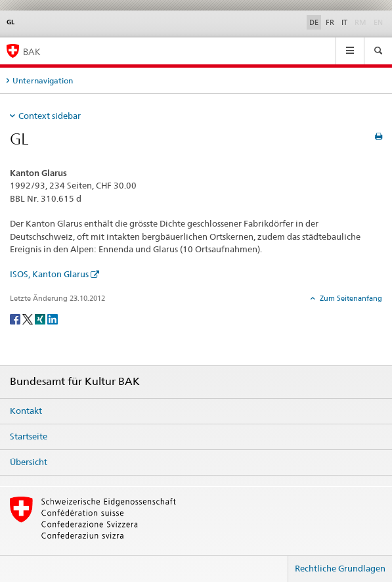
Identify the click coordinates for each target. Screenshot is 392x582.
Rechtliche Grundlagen (340, 568)
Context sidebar (50, 116)
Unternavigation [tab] (43, 80)
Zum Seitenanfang (350, 298)
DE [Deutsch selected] (314, 22)
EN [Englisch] (380, 22)
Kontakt (26, 411)
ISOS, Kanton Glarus (49, 274)
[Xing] (41, 318)
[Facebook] (16, 318)
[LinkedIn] (53, 318)
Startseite (29, 436)
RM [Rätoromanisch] (362, 22)
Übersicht (29, 462)
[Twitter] (29, 318)
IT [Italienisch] (344, 22)
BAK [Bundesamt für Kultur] (32, 52)
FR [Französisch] (330, 22)
